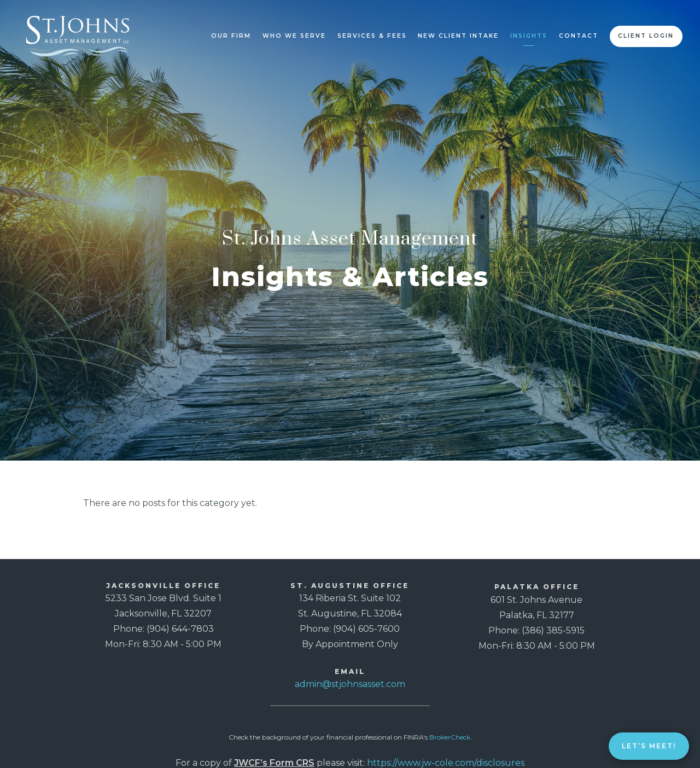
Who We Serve (294, 36)
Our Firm (231, 36)
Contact (579, 36)
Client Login (646, 36)
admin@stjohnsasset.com (350, 684)
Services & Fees (372, 36)
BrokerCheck (450, 737)
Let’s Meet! (649, 746)
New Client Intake (458, 36)
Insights (529, 36)
